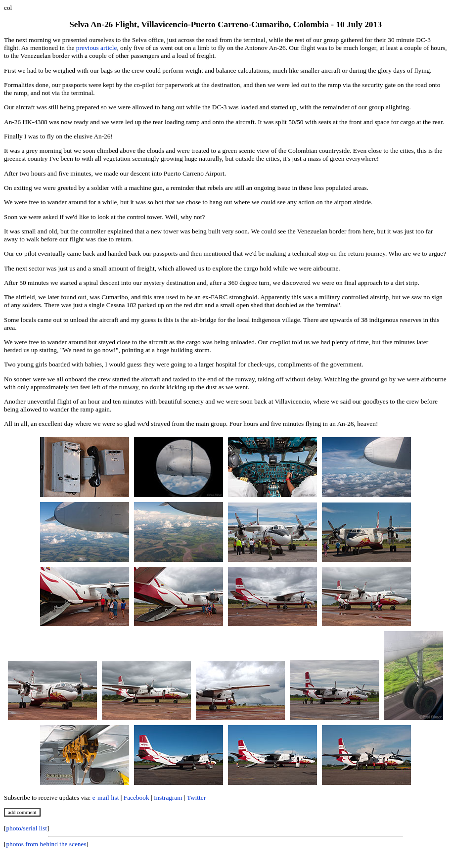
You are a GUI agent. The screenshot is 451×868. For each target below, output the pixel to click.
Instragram (168, 798)
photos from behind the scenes (46, 844)
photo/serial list (26, 828)
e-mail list (106, 798)
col (8, 8)
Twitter (196, 798)
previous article (97, 48)
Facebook (136, 798)
